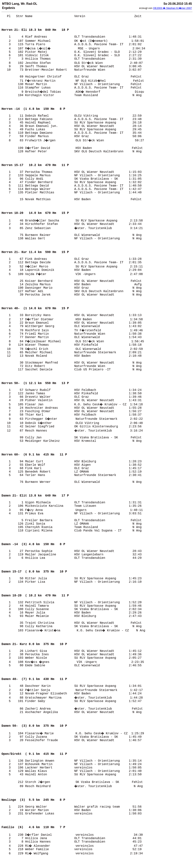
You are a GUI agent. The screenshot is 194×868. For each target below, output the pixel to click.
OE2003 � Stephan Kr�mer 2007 (172, 8)
